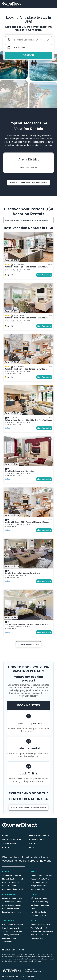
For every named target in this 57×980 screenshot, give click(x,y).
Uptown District (17, 475)
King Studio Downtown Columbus (19, 471)
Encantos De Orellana (11, 912)
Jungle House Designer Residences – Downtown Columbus (26, 268)
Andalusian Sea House (12, 902)
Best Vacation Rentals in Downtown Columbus (26, 220)
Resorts (35, 921)
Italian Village (17, 271)
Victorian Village (18, 322)
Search (28, 55)
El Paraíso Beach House (12, 898)
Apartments (8, 921)
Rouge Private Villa (39, 886)
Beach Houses (9, 895)
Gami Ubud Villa (37, 889)
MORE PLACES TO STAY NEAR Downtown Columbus (28, 183)
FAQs (32, 848)
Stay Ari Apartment (11, 928)
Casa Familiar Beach (11, 909)
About (33, 844)
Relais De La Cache (10, 882)
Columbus (8, 271)
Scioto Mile (16, 577)
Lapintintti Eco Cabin (39, 915)
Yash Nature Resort (39, 928)
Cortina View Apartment (13, 925)
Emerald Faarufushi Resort (42, 931)
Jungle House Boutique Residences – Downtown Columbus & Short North (26, 319)
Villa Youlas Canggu (39, 882)
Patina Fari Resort (38, 938)
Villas (34, 872)
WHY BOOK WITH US (12, 840)
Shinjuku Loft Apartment (13, 931)
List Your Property (39, 836)
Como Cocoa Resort (39, 935)
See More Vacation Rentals (28, 644)
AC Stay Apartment (11, 935)
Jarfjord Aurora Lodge (40, 902)
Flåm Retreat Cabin (39, 898)
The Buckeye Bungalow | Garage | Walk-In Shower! (27, 624)
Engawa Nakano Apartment (9, 940)
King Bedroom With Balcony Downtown (22, 573)
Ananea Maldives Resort (41, 925)
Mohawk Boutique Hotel (13, 879)
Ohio (6, 526)
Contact (7, 848)
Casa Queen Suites (10, 886)
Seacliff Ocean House (12, 905)
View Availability (44, 275)
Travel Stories (10, 844)
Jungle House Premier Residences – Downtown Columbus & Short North (26, 370)
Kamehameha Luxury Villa (41, 876)
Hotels (6, 872)
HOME (5, 836)
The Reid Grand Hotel (12, 876)
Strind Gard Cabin (38, 912)
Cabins (34, 895)
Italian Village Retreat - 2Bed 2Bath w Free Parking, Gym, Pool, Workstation (27, 421)
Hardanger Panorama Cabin (40, 907)
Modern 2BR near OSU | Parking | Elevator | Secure (27, 522)
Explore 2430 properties (29, 167)
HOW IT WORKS (36, 840)
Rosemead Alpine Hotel (12, 889)
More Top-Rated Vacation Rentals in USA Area (28, 808)
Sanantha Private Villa (40, 879)
